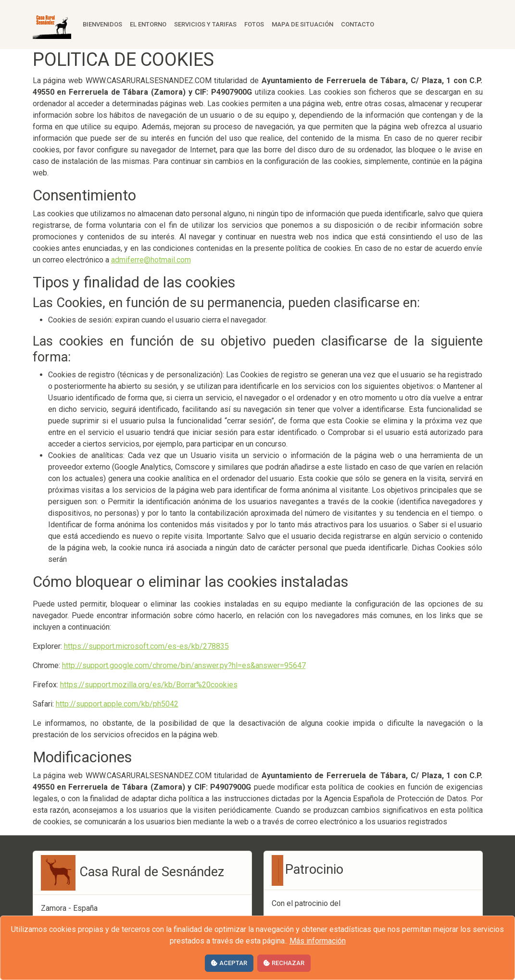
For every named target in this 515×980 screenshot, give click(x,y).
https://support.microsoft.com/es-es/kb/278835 (146, 646)
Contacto (358, 24)
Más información (318, 941)
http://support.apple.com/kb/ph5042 (117, 704)
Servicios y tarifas (205, 24)
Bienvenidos (102, 24)
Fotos (254, 24)
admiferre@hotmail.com (151, 260)
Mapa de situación (302, 24)
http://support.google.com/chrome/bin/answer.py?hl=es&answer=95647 (184, 665)
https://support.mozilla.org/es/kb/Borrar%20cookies (149, 685)
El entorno (148, 24)
